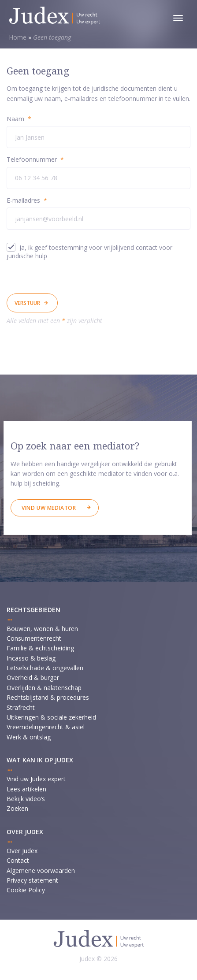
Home (18, 37)
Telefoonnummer (35, 159)
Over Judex (22, 851)
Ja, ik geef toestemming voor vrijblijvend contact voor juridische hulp (89, 252)
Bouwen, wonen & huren (42, 629)
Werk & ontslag (29, 737)
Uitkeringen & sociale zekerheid (51, 717)
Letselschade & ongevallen (45, 668)
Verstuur (27, 303)
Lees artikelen (26, 789)
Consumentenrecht (34, 638)
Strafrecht (21, 707)
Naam (19, 119)
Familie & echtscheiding (40, 648)
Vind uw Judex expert (36, 779)
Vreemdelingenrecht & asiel (46, 727)
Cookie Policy (26, 890)
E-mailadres (27, 200)
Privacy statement (32, 880)
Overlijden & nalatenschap (44, 688)
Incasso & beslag (31, 658)
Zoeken (17, 808)
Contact (18, 860)
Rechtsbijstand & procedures (48, 697)
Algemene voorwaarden (41, 870)
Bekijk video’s (26, 799)
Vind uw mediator (49, 508)
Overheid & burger (33, 677)
